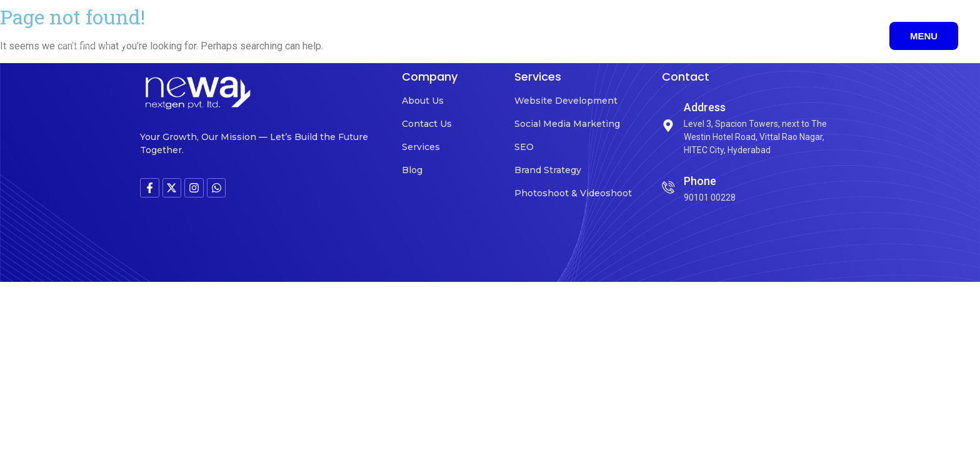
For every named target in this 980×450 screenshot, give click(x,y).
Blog (412, 170)
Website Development (566, 101)
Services (421, 147)
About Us (423, 101)
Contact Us (427, 124)
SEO (524, 147)
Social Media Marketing (567, 124)
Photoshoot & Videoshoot (573, 193)
